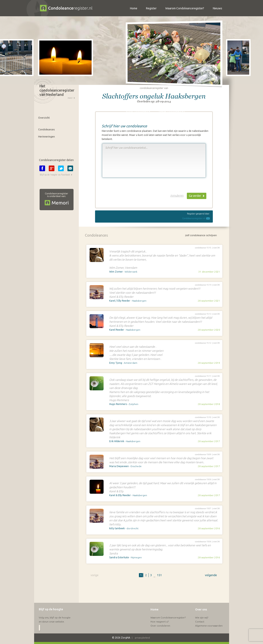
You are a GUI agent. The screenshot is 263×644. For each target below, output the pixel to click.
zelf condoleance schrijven (201, 235)
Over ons (201, 609)
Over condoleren (160, 626)
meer (70, 98)
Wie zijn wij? (202, 617)
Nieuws (218, 8)
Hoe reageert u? (160, 622)
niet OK (216, 248)
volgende (211, 575)
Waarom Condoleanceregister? (168, 617)
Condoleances (47, 129)
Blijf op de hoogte (51, 609)
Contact (200, 622)
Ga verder (195, 196)
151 (159, 575)
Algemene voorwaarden (209, 626)
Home (154, 609)
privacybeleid (142, 638)
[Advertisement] (154, 592)
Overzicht (44, 118)
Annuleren (177, 196)
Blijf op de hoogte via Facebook (55, 175)
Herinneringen (47, 136)
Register (151, 8)
